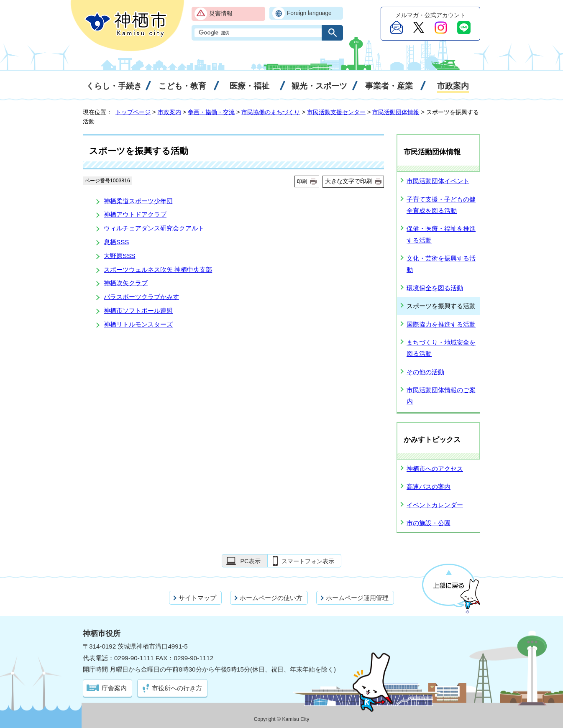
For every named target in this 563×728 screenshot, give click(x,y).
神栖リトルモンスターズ (138, 324)
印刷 (302, 181)
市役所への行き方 (177, 688)
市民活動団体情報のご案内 (441, 396)
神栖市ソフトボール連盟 (138, 310)
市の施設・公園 (429, 523)
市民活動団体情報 (396, 112)
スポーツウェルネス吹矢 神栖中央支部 (158, 269)
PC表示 (250, 561)
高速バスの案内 (429, 487)
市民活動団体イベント (438, 181)
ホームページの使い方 (271, 598)
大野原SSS (119, 256)
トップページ (133, 112)
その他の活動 (425, 372)
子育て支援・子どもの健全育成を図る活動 (441, 205)
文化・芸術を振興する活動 (441, 264)
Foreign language (309, 13)
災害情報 (221, 14)
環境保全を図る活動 (435, 288)
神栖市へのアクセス (435, 469)
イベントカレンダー (435, 505)
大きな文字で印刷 (348, 181)
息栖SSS (116, 242)
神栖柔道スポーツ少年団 (138, 201)
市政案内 (169, 112)
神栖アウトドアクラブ (135, 214)
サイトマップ (197, 598)
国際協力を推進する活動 (441, 324)
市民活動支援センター (336, 112)
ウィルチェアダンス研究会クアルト (154, 228)
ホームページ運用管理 (357, 598)
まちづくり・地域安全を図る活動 (441, 348)
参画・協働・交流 (211, 112)
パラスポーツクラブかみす (141, 297)
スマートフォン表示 (308, 561)
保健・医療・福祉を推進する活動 (441, 234)
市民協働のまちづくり (271, 112)
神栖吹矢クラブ (126, 283)
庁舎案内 (114, 688)
